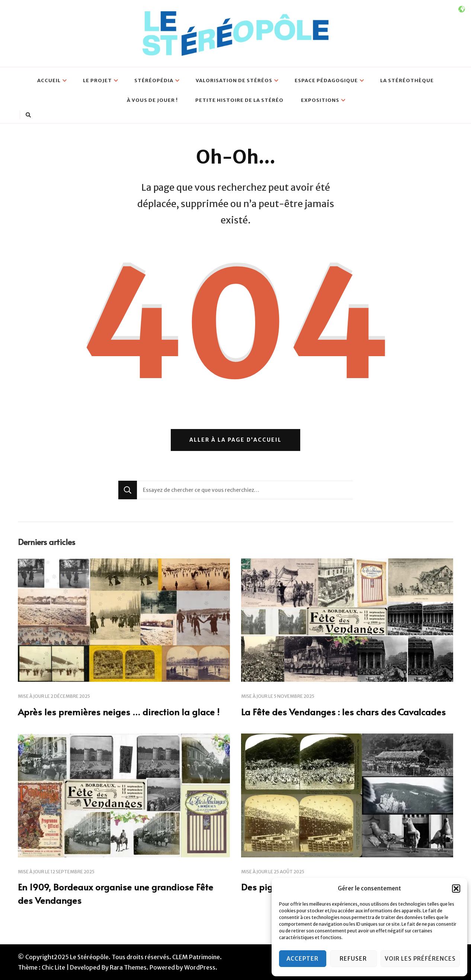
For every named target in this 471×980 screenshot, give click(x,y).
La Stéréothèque (407, 80)
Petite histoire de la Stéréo (239, 100)
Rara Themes (128, 967)
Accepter (302, 959)
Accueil (49, 80)
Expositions (320, 100)
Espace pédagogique (326, 80)
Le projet (97, 80)
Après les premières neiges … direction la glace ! (119, 712)
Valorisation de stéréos (234, 80)
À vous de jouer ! (152, 100)
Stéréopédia (154, 80)
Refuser (353, 959)
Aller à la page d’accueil (235, 440)
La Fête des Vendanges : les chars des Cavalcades (343, 712)
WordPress (200, 967)
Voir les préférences (420, 959)
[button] (456, 889)
